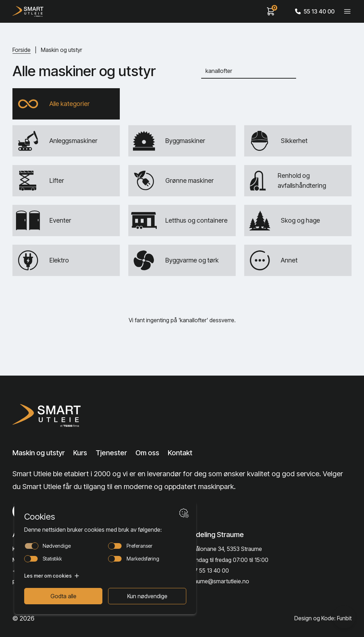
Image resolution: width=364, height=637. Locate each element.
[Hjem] (28, 11)
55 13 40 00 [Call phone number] (315, 11)
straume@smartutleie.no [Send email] (218, 581)
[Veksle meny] (347, 11)
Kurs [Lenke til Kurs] (80, 453)
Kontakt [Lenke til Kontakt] (180, 453)
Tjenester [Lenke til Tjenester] (111, 453)
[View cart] (271, 11)
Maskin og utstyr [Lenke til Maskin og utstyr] (39, 453)
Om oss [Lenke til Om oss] (147, 453)
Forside (22, 50)
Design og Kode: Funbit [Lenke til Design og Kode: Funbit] (323, 618)
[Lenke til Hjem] (49, 415)
